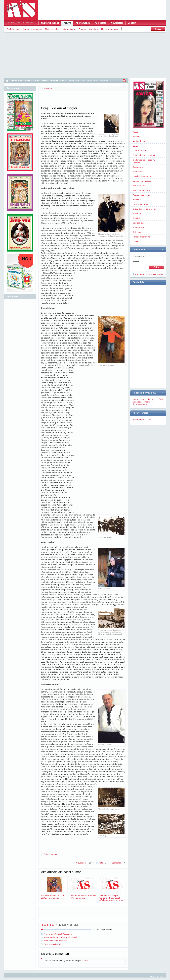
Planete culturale (141, 204)
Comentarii (119, 863)
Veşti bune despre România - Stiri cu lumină (83, 887)
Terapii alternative (141, 237)
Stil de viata (138, 227)
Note (103, 863)
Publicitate (100, 23)
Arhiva (67, 23)
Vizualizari (85, 863)
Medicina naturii (53, 29)
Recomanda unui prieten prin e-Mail (61, 937)
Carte (135, 146)
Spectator (137, 218)
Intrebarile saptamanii (143, 176)
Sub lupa (137, 232)
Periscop (137, 200)
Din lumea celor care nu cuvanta (144, 161)
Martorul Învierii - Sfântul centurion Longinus (54, 887)
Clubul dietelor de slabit (144, 155)
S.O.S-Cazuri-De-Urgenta (145, 209)
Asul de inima (13, 29)
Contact (132, 23)
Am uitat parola (156, 274)
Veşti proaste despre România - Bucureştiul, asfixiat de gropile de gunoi (112, 889)
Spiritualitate (69, 29)
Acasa (135, 132)
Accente (136, 137)
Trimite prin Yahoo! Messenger (58, 934)
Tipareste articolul (52, 944)
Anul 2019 (41, 81)
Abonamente (83, 23)
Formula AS (16, 81)
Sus (162, 976)
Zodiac (136, 241)
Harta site (153, 976)
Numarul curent (50, 23)
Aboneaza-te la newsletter (56, 941)
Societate (74, 81)
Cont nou (140, 274)
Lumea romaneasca (32, 29)
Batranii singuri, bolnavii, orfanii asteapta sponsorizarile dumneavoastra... (148, 402)
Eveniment (138, 167)
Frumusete (138, 172)
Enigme (82, 29)
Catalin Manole (51, 854)
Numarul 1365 (58, 81)
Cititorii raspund (140, 150)
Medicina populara (110, 29)
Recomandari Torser (142, 419)
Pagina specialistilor (142, 195)
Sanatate (94, 29)
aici (86, 960)
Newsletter (117, 23)
